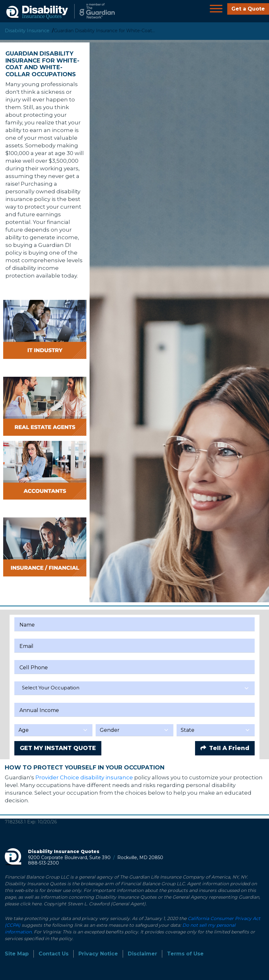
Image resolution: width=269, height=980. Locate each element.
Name (27, 625)
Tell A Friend (225, 748)
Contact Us (54, 954)
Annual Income (39, 710)
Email (26, 646)
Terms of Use (185, 954)
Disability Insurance (27, 31)
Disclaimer (142, 954)
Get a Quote (248, 9)
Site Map (17, 954)
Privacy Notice (98, 954)
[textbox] (134, 688)
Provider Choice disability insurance (84, 777)
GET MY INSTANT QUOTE (58, 748)
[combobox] (134, 688)
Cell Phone (34, 668)
